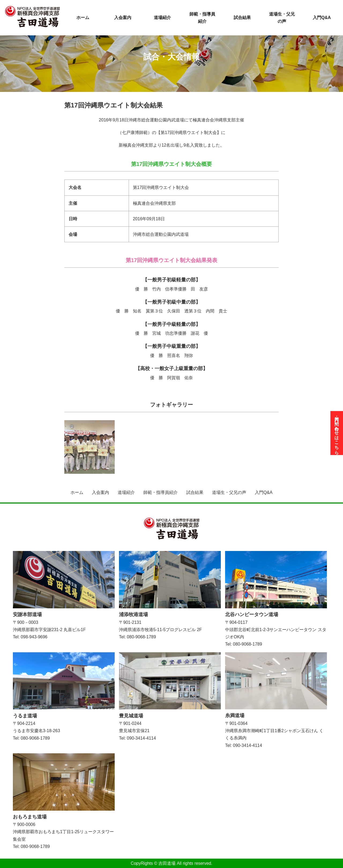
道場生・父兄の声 (282, 18)
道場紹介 (162, 18)
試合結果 (242, 18)
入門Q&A (322, 18)
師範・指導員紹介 (202, 18)
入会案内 (123, 18)
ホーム (83, 18)
